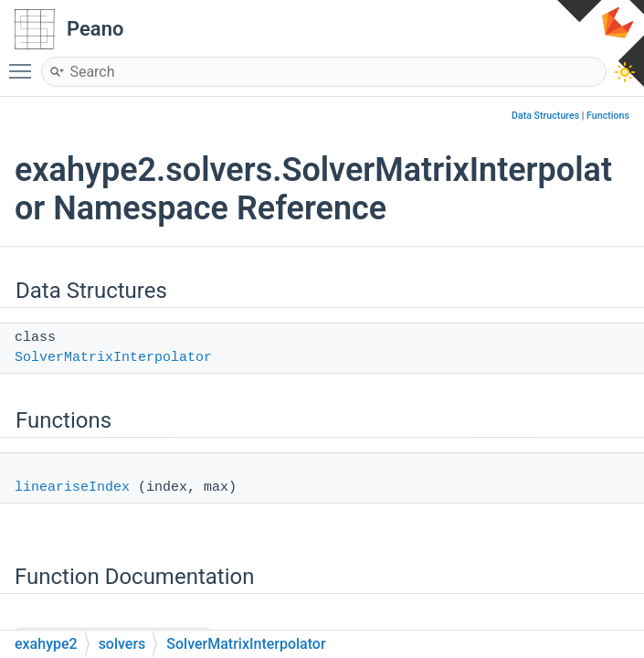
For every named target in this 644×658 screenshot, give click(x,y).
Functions (608, 116)
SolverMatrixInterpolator (113, 358)
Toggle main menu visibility (25, 63)
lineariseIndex (72, 488)
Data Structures (545, 116)
